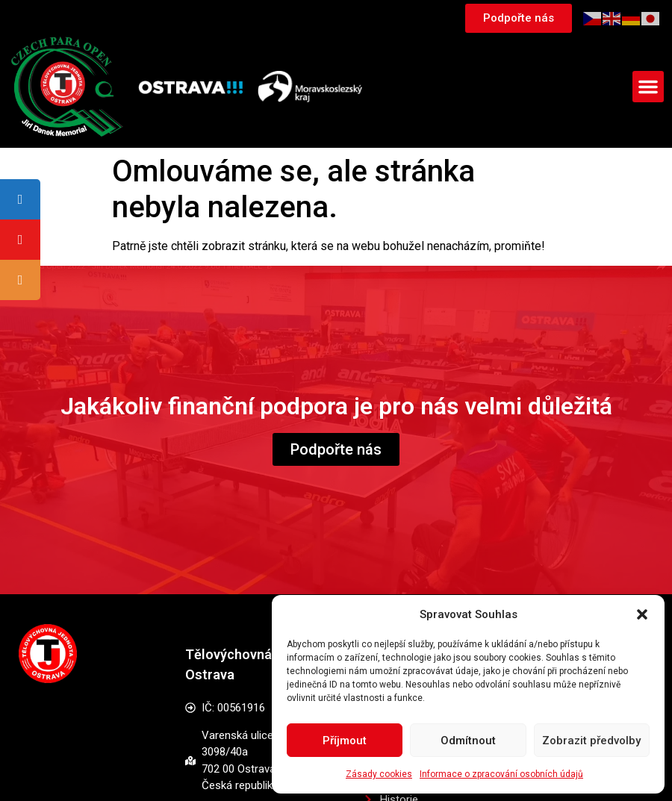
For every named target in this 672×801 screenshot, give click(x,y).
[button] (642, 614)
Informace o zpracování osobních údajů (501, 774)
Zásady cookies (379, 774)
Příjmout (345, 741)
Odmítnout (468, 741)
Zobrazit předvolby (591, 741)
